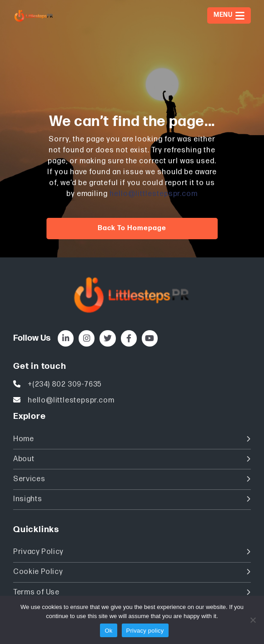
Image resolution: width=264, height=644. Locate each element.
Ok (108, 631)
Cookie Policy (132, 572)
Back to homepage (132, 228)
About (132, 459)
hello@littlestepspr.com (154, 194)
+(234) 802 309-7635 (65, 385)
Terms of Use (132, 592)
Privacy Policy (132, 552)
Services (132, 479)
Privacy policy (145, 631)
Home (132, 439)
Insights (132, 499)
